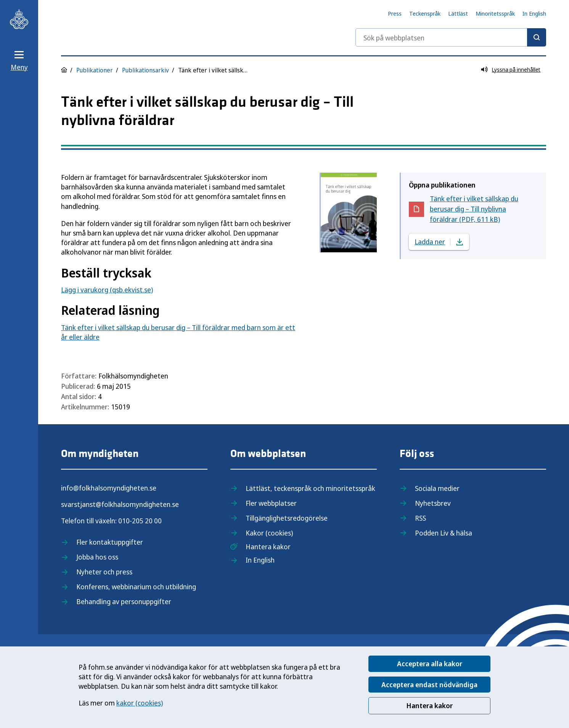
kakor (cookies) (140, 703)
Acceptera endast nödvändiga (429, 685)
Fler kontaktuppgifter (110, 542)
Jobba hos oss (97, 557)
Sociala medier (437, 488)
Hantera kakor (429, 706)
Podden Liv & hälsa (444, 533)
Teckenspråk (425, 13)
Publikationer (95, 70)
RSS (420, 518)
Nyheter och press (104, 572)
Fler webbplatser (271, 503)
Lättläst (458, 13)
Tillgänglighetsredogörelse (287, 518)
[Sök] (537, 37)
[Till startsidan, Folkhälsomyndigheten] (19, 19)
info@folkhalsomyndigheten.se (109, 488)
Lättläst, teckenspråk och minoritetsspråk (310, 488)
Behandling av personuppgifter (124, 601)
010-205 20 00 (140, 521)
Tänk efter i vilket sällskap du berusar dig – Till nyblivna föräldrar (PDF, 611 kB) (474, 209)
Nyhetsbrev (433, 503)
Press (395, 13)
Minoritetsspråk (495, 13)
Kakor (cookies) (269, 533)
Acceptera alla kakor (430, 664)
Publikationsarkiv (145, 70)
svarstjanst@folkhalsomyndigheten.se (120, 504)
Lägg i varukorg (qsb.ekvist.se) (107, 290)
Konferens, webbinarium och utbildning (136, 587)
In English (534, 13)
